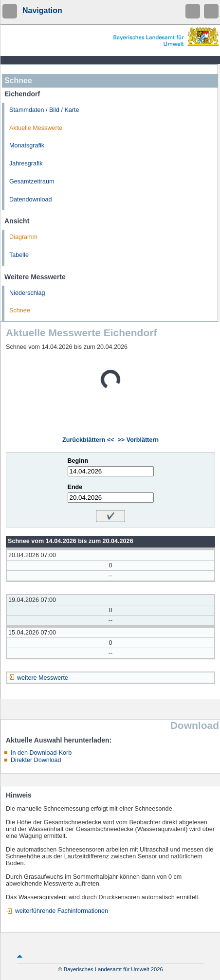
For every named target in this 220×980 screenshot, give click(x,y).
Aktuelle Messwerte (36, 128)
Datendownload (31, 200)
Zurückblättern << (88, 440)
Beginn (78, 461)
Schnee (20, 310)
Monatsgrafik (27, 145)
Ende (75, 487)
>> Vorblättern (138, 440)
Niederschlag (27, 293)
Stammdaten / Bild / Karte (44, 110)
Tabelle (19, 255)
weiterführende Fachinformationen (62, 911)
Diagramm (23, 237)
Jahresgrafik (26, 163)
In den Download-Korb (41, 753)
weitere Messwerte (43, 678)
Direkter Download (36, 760)
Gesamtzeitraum (32, 181)
